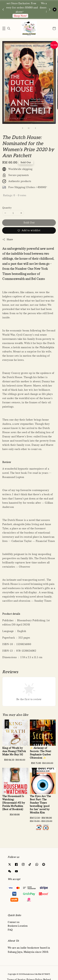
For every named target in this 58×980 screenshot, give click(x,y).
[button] (4, 28)
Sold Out (29, 222)
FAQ (10, 930)
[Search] (9, 28)
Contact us (14, 922)
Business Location (18, 926)
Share (8, 239)
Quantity (7, 208)
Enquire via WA (27, 16)
